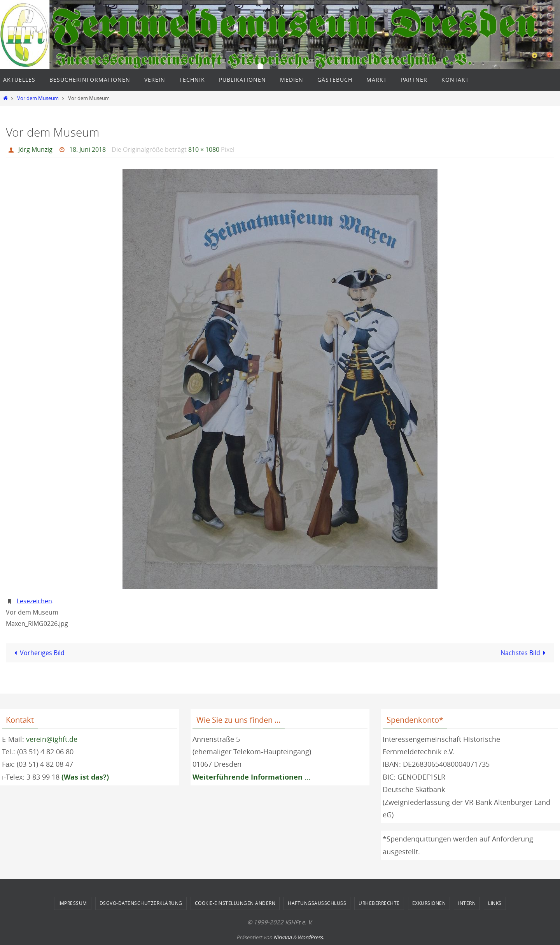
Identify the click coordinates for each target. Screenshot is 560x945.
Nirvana (283, 937)
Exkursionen (429, 903)
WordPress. (311, 937)
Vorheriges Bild (38, 653)
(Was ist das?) (85, 777)
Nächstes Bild (525, 653)
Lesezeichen (34, 601)
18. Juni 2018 (87, 149)
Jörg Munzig (35, 149)
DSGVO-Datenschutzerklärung (141, 903)
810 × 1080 (204, 149)
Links (495, 903)
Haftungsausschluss (317, 903)
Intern (467, 903)
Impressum (73, 903)
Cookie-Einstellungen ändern (235, 903)
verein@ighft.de (52, 739)
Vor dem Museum (38, 98)
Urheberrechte (379, 903)
